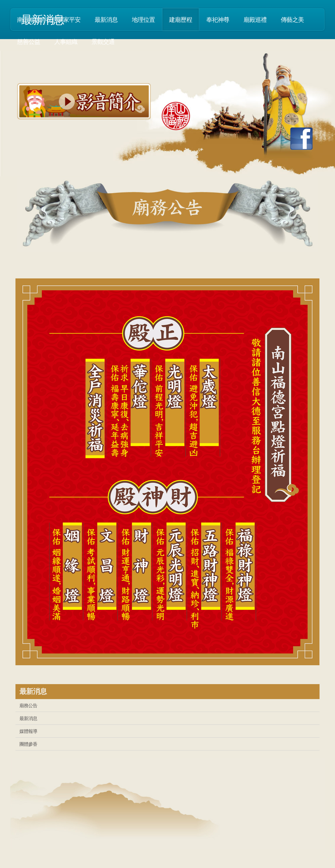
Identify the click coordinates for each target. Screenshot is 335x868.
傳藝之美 (292, 19)
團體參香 (28, 744)
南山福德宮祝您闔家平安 (49, 19)
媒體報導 (28, 731)
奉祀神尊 (218, 19)
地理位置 (143, 19)
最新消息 (106, 19)
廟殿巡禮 (255, 19)
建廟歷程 (181, 19)
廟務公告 (28, 705)
